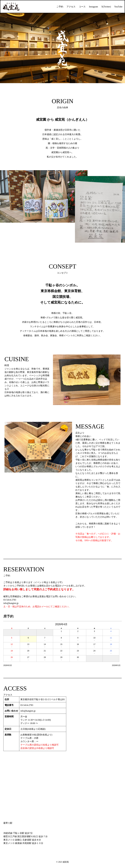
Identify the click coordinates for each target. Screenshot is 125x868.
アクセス (71, 7)
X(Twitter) (106, 7)
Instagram (93, 7)
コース (82, 7)
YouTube (118, 7)
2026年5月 (116, 665)
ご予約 (60, 7)
